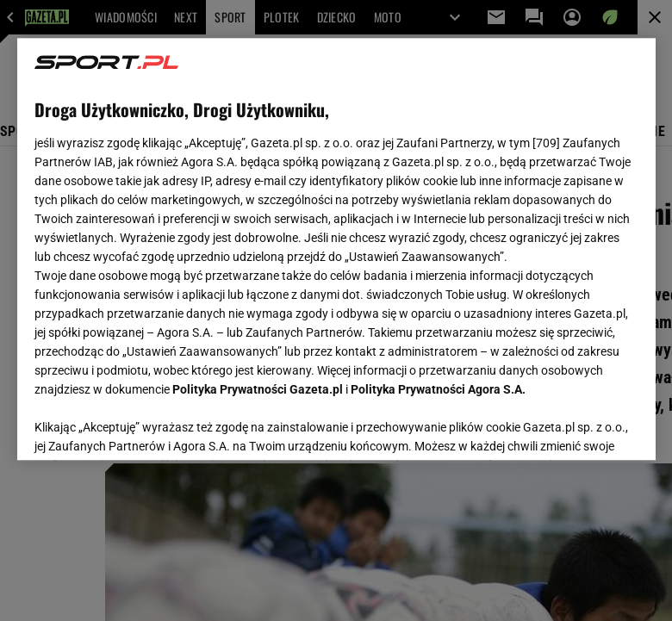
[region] (336, 249)
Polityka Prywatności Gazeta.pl (258, 389)
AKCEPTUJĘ (579, 426)
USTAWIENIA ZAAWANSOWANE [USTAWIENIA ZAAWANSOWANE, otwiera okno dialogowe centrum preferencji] (147, 425)
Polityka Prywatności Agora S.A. (438, 389)
